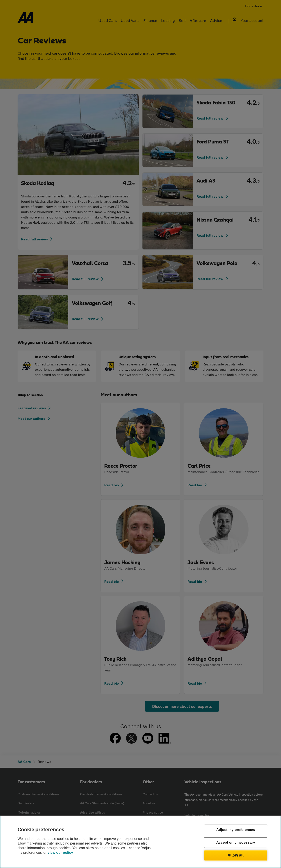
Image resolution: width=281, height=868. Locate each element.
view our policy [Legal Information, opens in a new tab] (60, 853)
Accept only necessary (236, 843)
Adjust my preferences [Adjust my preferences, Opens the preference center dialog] (236, 830)
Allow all (236, 855)
